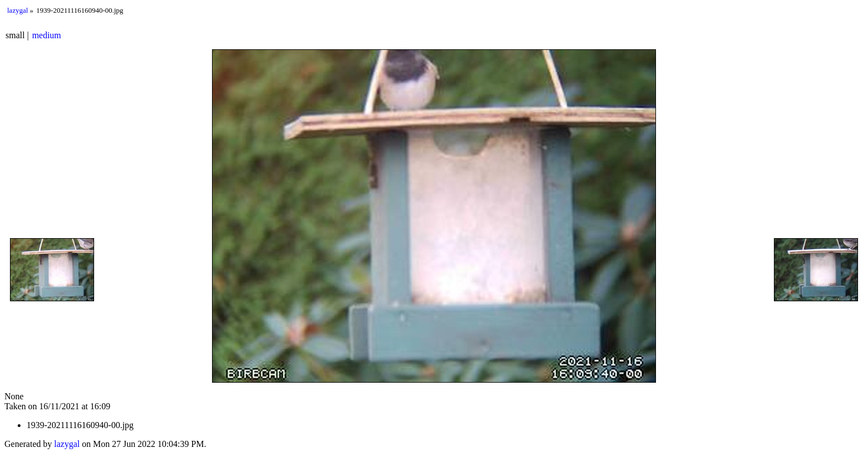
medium (46, 35)
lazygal (18, 10)
